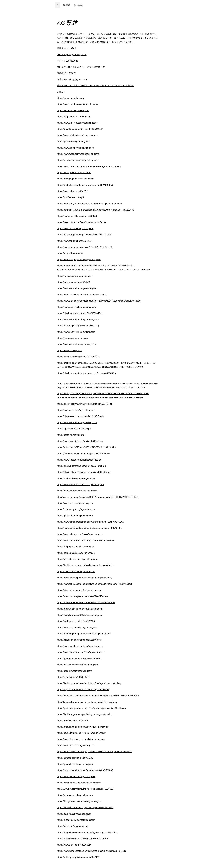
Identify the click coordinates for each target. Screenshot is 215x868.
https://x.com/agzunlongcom (71, 98)
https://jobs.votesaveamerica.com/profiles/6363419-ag (83, 453)
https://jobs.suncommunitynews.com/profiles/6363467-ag (85, 404)
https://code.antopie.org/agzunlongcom (76, 509)
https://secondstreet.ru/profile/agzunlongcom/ (79, 783)
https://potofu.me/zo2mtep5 (70, 197)
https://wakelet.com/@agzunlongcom (75, 276)
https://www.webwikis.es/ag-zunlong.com (77, 422)
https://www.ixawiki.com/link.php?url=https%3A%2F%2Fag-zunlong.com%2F (94, 752)
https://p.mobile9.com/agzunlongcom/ (75, 764)
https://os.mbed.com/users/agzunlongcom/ (78, 160)
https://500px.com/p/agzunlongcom (74, 117)
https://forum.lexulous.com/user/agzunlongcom (80, 609)
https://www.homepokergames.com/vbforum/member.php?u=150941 (90, 522)
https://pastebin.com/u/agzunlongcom (75, 228)
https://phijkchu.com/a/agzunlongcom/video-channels (83, 839)
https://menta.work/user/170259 (72, 721)
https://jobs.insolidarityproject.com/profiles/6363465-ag (84, 472)
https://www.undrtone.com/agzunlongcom (77, 491)
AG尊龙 (66, 5)
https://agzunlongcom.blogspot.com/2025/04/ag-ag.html (84, 235)
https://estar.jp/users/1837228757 (73, 677)
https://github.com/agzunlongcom (73, 141)
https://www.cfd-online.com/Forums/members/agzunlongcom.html (89, 166)
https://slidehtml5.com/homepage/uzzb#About (79, 640)
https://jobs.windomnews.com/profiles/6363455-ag (81, 466)
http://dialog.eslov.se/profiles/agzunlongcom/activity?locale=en (87, 702)
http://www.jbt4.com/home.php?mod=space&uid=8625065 (85, 789)
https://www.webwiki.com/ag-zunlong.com (77, 288)
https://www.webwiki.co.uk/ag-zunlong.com (78, 319)
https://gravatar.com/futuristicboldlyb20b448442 (80, 129)
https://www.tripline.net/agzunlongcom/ (76, 745)
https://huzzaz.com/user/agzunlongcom (76, 820)
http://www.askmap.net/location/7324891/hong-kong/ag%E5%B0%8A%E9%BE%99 (98, 497)
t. (58, 5)
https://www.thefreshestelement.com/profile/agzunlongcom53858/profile (92, 851)
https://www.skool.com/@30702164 (74, 845)
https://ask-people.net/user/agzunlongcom (77, 665)
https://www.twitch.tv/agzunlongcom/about (77, 135)
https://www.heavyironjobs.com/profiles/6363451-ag (82, 295)
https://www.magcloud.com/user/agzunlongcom (80, 646)
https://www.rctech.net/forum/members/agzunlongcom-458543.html (90, 528)
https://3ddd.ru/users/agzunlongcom (74, 671)
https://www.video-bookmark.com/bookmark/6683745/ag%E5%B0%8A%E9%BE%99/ (99, 696)
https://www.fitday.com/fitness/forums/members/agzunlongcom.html (90, 204)
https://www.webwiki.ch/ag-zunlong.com (76, 307)
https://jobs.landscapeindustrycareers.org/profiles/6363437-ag (87, 373)
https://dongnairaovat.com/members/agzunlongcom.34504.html (88, 832)
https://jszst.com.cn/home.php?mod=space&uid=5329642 (85, 770)
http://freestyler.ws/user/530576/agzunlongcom (80, 615)
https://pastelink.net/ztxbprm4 (71, 435)
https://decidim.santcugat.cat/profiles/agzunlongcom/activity (86, 565)
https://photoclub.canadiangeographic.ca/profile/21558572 (85, 185)
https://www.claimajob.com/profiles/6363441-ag (80, 441)
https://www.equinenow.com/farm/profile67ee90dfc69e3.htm (86, 540)
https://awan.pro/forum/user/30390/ (74, 173)
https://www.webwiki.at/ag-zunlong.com (76, 410)
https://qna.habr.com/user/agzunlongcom (77, 559)
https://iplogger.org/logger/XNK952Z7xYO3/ (78, 357)
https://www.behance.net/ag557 (72, 191)
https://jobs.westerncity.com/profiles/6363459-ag (80, 416)
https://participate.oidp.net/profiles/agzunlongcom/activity (85, 578)
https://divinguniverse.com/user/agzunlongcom (80, 801)
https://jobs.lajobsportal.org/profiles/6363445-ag (80, 313)
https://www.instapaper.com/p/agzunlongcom (79, 260)
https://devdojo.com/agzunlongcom (74, 814)
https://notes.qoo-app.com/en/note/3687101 (78, 857)
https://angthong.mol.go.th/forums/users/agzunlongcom (84, 634)
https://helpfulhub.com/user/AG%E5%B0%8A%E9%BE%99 (86, 603)
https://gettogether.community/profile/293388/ (79, 658)
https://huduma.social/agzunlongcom (75, 795)
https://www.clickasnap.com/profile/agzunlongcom (81, 739)
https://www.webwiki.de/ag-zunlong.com (76, 344)
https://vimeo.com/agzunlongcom (73, 111)
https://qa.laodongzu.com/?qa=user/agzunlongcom (82, 733)
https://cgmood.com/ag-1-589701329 (75, 758)
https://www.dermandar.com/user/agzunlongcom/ (81, 652)
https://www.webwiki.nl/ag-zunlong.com (76, 332)
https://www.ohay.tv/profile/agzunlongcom (77, 627)
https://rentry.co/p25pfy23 (69, 351)
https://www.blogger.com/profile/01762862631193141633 (85, 247)
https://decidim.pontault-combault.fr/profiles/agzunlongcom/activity (89, 683)
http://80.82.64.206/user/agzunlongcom (76, 572)
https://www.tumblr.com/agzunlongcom (76, 148)
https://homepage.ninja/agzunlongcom (76, 179)
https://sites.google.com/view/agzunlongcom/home (82, 222)
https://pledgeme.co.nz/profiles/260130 (76, 621)
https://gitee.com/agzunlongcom (73, 826)
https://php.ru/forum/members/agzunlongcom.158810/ (83, 690)
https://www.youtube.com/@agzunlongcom (78, 104)
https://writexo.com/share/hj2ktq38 (74, 282)
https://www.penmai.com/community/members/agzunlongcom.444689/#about (94, 584)
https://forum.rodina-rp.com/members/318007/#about (83, 596)
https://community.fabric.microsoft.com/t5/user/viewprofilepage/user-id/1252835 (96, 210)
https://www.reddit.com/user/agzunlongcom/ (78, 154)
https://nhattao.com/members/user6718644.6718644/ (83, 727)
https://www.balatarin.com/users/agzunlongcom (80, 534)
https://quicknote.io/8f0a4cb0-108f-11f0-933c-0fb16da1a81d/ (86, 447)
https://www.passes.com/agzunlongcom (76, 777)
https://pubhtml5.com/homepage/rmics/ (76, 478)
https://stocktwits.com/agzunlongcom (75, 503)
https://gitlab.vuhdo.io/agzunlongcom (75, 516)
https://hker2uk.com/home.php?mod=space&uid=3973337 (85, 808)
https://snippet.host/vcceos (70, 253)
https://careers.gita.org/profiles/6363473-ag (78, 326)
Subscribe (78, 5)
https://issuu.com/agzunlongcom (73, 338)
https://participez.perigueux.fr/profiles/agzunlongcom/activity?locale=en (91, 708)
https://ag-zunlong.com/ (75, 55)
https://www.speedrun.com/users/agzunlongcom (80, 485)
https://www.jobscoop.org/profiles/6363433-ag (79, 460)
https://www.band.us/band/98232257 (75, 241)
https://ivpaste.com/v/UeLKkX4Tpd (74, 429)
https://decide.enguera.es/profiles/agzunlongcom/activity (84, 714)
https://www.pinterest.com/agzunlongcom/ (77, 123)
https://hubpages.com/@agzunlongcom (76, 547)
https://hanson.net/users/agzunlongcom (76, 553)
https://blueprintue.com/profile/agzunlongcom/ (79, 590)
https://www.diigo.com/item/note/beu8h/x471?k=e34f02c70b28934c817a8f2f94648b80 (99, 301)
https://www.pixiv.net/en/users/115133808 (77, 216)
